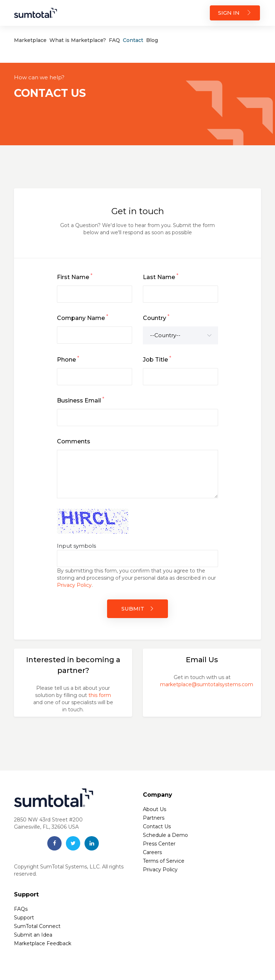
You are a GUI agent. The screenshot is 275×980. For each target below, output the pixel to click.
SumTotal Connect (37, 926)
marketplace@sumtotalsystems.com (207, 684)
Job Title (157, 359)
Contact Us (157, 826)
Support (24, 918)
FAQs (21, 909)
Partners (154, 818)
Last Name (161, 277)
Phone (68, 359)
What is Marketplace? (78, 40)
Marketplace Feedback (43, 943)
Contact (133, 40)
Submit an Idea (33, 935)
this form (100, 695)
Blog (152, 40)
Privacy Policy (74, 585)
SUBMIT (138, 609)
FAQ (114, 40)
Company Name (83, 317)
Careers (152, 852)
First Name (75, 277)
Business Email (81, 400)
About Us (155, 809)
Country (156, 317)
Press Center (159, 844)
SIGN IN (235, 13)
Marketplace (30, 40)
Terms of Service (164, 861)
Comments (74, 441)
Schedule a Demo (165, 835)
